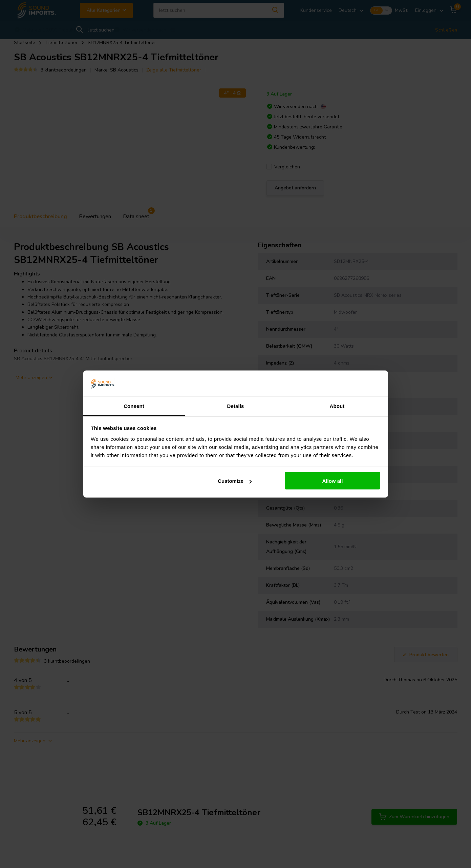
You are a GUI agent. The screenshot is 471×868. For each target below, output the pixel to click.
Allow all (333, 481)
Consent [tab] (134, 406)
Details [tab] (236, 406)
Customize (235, 481)
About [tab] (337, 406)
